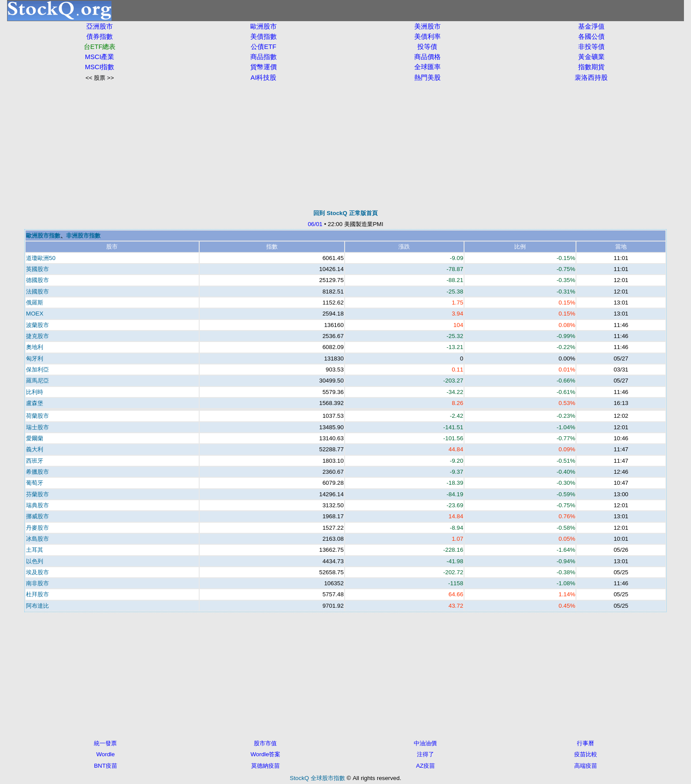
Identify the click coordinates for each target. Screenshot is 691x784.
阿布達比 (37, 606)
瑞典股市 (37, 505)
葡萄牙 (35, 483)
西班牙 (35, 461)
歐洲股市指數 (43, 236)
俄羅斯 (35, 303)
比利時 (35, 392)
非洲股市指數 (83, 236)
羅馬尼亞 (37, 381)
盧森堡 (35, 403)
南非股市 (37, 583)
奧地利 (35, 347)
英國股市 (37, 269)
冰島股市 (37, 539)
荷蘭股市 (37, 416)
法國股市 (37, 292)
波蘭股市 (37, 325)
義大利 (35, 449)
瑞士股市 (37, 427)
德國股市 (37, 280)
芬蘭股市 (37, 494)
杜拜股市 (37, 594)
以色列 (35, 561)
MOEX (35, 314)
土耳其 (35, 550)
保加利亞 (37, 370)
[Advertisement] (345, 145)
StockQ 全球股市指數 (318, 778)
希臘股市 (37, 472)
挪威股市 (37, 516)
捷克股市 (37, 336)
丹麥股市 (37, 528)
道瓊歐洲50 (41, 258)
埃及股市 (37, 572)
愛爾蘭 (35, 438)
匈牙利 (35, 359)
